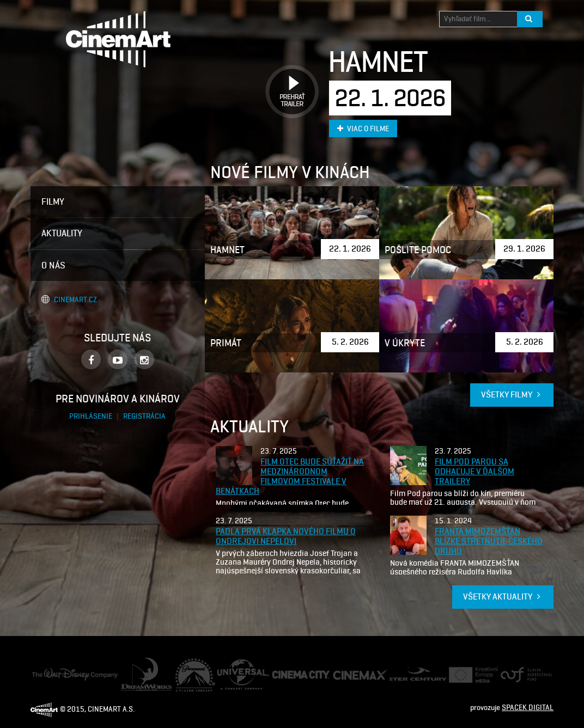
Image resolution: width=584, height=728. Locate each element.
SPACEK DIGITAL (528, 708)
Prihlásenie (92, 416)
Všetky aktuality (503, 597)
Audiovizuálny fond (522, 675)
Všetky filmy (512, 394)
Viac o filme (363, 129)
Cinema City (291, 675)
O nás (53, 265)
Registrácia (144, 416)
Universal (232, 665)
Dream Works (142, 663)
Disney (42, 673)
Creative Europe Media (470, 675)
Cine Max (347, 674)
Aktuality (62, 233)
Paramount (193, 663)
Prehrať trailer (288, 79)
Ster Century (410, 673)
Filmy (53, 201)
